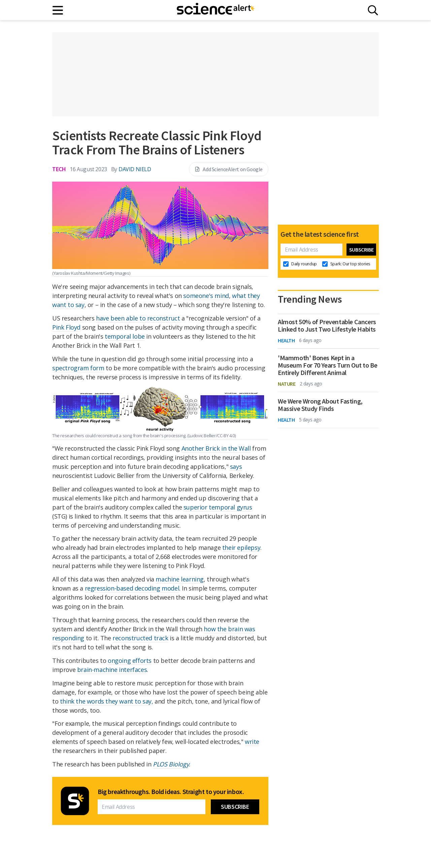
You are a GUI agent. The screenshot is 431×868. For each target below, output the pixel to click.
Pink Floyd (66, 327)
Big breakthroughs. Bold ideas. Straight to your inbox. (171, 792)
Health (286, 340)
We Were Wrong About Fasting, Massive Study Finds (320, 405)
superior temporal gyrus (218, 507)
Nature (287, 384)
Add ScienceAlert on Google (229, 169)
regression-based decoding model (132, 588)
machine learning (180, 579)
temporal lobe (125, 336)
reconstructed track (140, 638)
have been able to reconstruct (138, 318)
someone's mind (206, 296)
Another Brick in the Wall (216, 448)
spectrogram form (78, 368)
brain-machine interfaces (112, 670)
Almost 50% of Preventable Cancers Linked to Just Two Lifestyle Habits (327, 326)
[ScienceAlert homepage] (215, 10)
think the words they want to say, (107, 701)
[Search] (373, 10)
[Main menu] (58, 10)
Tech (59, 169)
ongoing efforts (130, 661)
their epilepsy (241, 548)
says (236, 466)
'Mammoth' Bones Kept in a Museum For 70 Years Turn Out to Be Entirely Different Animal (327, 365)
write (252, 742)
